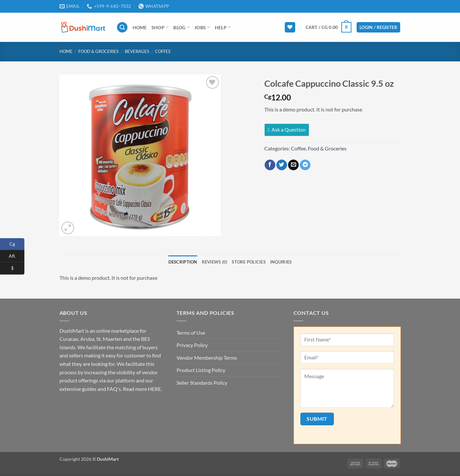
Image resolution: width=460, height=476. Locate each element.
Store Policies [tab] (249, 262)
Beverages (137, 51)
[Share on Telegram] (305, 165)
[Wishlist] (290, 27)
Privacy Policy (192, 345)
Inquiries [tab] (281, 262)
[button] (122, 27)
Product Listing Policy (201, 370)
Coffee (163, 51)
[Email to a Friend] (293, 165)
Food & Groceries (99, 51)
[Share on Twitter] (282, 165)
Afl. (17, 256)
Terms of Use (191, 333)
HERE (154, 389)
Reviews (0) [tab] (215, 262)
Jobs (202, 27)
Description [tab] (183, 262)
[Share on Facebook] (270, 165)
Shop (160, 27)
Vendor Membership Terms (207, 358)
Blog (182, 27)
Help (223, 27)
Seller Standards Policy (202, 383)
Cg (17, 244)
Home (140, 27)
